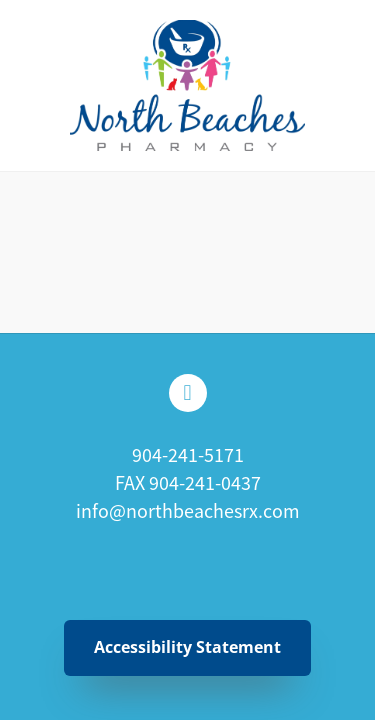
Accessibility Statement (187, 647)
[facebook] (188, 393)
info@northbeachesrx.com (188, 511)
